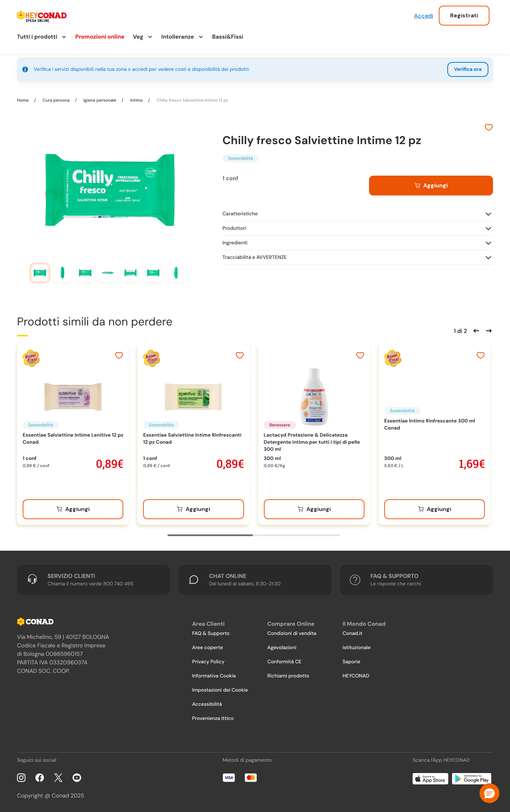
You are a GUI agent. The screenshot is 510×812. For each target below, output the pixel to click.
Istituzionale (356, 648)
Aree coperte (207, 648)
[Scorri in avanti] (488, 330)
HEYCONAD (356, 676)
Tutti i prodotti (37, 37)
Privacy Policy (208, 662)
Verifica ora (468, 69)
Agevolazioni (282, 648)
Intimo (136, 100)
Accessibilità (207, 704)
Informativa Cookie (214, 676)
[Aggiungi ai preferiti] (489, 128)
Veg (138, 37)
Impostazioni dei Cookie (220, 690)
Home (23, 100)
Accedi (424, 16)
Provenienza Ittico (213, 719)
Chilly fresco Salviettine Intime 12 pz (192, 100)
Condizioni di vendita (292, 634)
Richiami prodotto (288, 676)
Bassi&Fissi (228, 37)
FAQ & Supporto (211, 634)
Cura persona (56, 100)
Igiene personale (100, 100)
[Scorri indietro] (475, 330)
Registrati (464, 15)
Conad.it (352, 634)
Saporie (351, 662)
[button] (489, 793)
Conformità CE (284, 662)
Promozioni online (100, 37)
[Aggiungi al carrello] (431, 186)
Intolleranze (178, 37)
